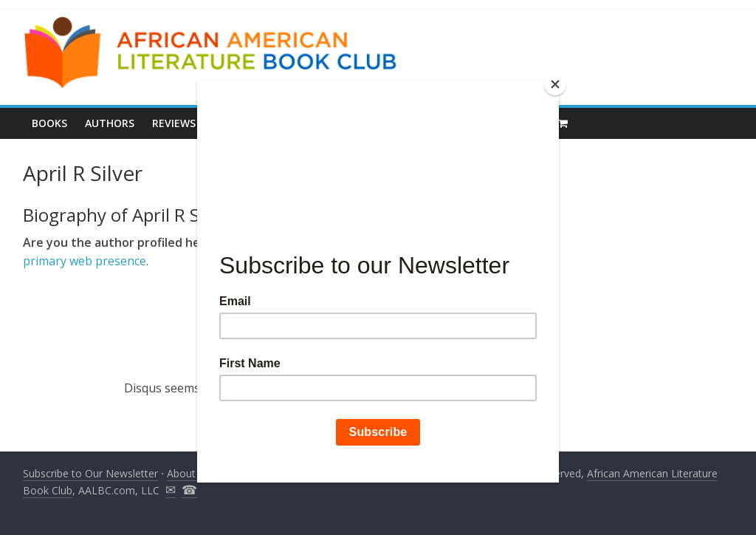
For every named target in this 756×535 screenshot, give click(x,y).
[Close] (555, 84)
